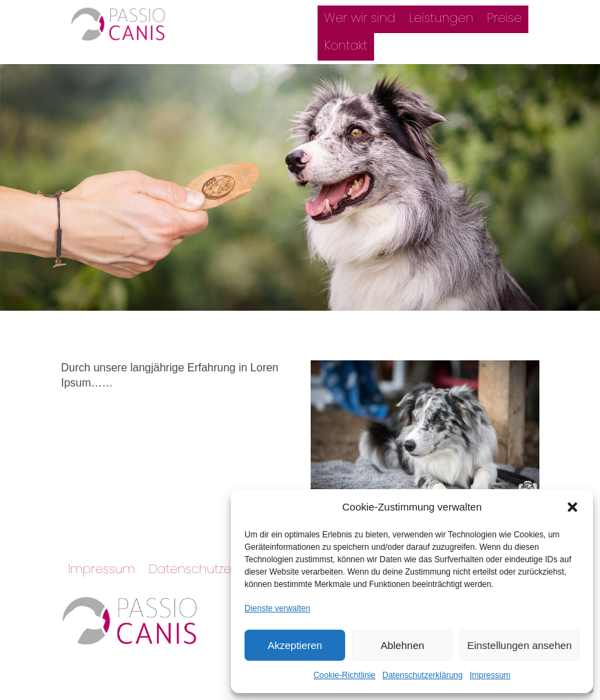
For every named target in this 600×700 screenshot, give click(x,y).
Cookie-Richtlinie (344, 675)
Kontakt (346, 45)
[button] (572, 507)
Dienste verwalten (277, 608)
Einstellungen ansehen (519, 645)
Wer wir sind (360, 18)
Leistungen (441, 18)
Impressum (490, 675)
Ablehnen (402, 645)
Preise (504, 18)
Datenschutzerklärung (423, 675)
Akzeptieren (294, 645)
